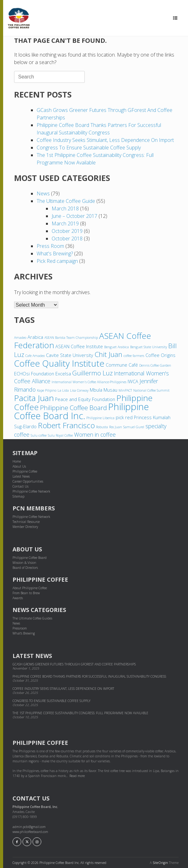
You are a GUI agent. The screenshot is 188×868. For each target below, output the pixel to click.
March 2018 (65, 208)
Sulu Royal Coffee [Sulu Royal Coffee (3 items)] (60, 435)
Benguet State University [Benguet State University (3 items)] (149, 347)
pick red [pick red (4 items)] (124, 417)
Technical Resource (26, 522)
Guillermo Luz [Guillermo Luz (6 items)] (92, 373)
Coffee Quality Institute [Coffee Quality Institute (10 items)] (59, 363)
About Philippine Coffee (30, 588)
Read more (77, 776)
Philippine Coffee (25, 471)
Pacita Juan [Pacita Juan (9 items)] (34, 398)
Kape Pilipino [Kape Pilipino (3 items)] (47, 390)
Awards (18, 598)
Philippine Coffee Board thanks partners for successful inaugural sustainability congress (90, 676)
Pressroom (20, 628)
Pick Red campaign (57, 261)
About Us (19, 466)
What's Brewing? (55, 253)
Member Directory (25, 527)
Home (17, 461)
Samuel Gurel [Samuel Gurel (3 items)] (134, 427)
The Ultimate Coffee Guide (66, 201)
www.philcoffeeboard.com (30, 832)
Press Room (50, 246)
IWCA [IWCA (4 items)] (133, 381)
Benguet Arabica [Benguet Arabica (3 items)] (117, 347)
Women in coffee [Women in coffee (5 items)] (95, 434)
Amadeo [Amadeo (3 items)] (20, 338)
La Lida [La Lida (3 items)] (63, 390)
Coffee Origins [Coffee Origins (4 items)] (160, 355)
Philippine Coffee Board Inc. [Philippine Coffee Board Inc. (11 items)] (81, 411)
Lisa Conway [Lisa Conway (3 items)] (79, 390)
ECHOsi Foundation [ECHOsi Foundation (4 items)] (34, 374)
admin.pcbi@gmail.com (29, 827)
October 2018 (67, 238)
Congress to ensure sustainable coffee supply (89, 148)
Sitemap (18, 496)
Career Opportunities (28, 481)
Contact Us (20, 486)
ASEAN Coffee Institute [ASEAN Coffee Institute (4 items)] (79, 346)
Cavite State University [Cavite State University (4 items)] (70, 355)
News (43, 193)
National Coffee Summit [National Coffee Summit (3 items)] (151, 390)
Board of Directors (25, 568)
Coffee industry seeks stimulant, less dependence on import (105, 140)
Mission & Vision (24, 563)
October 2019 (67, 231)
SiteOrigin (160, 863)
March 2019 (65, 223)
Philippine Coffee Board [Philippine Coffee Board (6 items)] (74, 408)
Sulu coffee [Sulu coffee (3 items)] (39, 435)
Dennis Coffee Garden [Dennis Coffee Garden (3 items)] (155, 365)
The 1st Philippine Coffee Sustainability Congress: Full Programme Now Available (80, 713)
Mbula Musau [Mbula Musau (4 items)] (104, 390)
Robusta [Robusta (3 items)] (102, 427)
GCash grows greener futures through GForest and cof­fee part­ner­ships (74, 664)
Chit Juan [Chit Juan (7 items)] (108, 354)
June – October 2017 (74, 216)
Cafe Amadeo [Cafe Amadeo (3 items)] (35, 356)
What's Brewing (24, 633)
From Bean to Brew (26, 593)
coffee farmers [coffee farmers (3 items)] (134, 356)
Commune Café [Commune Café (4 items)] (122, 365)
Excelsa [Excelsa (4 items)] (63, 374)
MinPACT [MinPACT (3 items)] (125, 390)
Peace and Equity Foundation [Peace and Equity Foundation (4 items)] (85, 399)
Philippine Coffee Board (30, 558)
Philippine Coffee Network (31, 491)
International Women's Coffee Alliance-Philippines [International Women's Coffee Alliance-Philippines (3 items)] (89, 382)
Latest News (21, 476)
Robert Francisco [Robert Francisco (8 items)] (66, 425)
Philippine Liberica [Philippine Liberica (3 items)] (100, 418)
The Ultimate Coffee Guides (32, 618)
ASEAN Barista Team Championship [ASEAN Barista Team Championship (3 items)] (71, 338)
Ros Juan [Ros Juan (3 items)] (116, 427)
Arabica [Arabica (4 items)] (35, 337)
